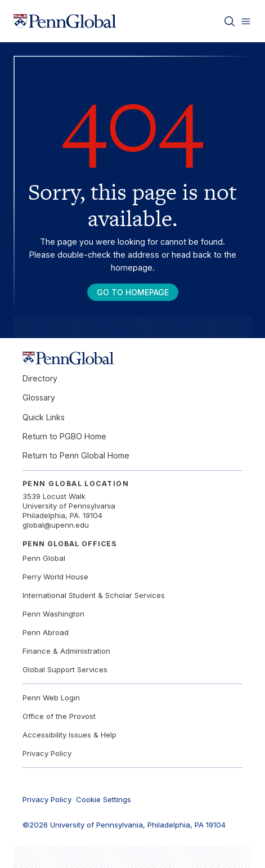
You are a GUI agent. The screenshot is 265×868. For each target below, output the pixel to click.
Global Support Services (65, 669)
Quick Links (44, 417)
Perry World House (55, 577)
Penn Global (44, 558)
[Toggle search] (230, 21)
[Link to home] (65, 21)
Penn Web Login (51, 698)
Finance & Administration (66, 651)
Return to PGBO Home (64, 436)
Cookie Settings (104, 799)
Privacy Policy (47, 753)
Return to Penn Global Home (76, 455)
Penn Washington (53, 614)
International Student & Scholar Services (94, 595)
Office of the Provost (59, 716)
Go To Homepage (133, 292)
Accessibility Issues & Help (69, 735)
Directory (40, 378)
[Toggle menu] (246, 21)
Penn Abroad (46, 632)
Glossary (39, 397)
